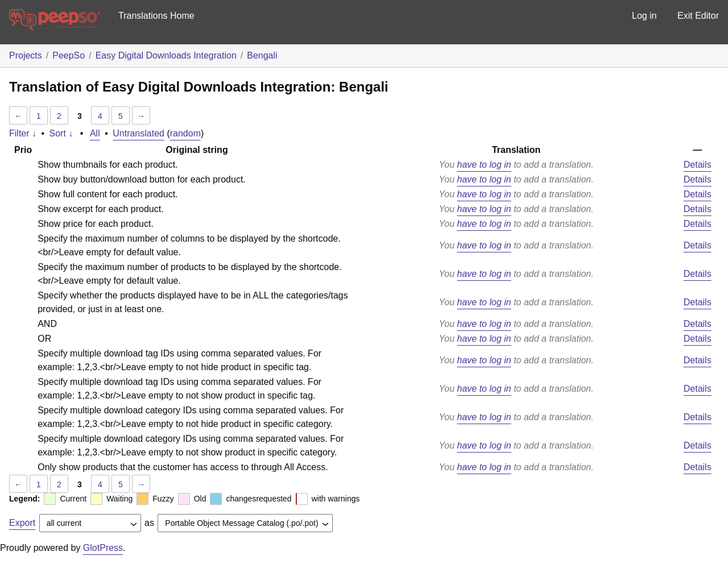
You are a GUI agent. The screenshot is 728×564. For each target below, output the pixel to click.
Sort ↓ (61, 133)
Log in (644, 16)
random (185, 133)
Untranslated (138, 133)
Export (22, 523)
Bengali (262, 55)
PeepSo (69, 55)
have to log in (484, 165)
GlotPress (103, 548)
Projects (26, 55)
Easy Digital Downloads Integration (166, 55)
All (95, 133)
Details (698, 165)
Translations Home (156, 16)
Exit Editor (698, 16)
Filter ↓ (23, 133)
